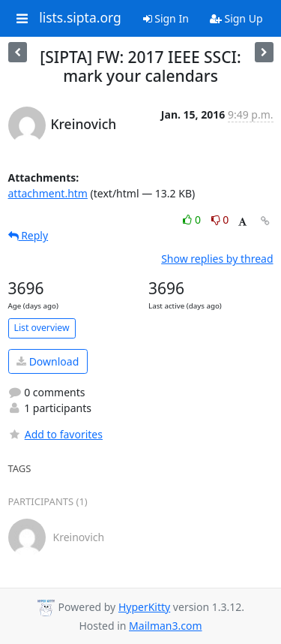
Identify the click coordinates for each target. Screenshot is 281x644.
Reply (28, 235)
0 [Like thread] (193, 220)
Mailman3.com (165, 626)
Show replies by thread (217, 259)
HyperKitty (144, 607)
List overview (42, 328)
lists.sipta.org (80, 18)
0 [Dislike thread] (220, 220)
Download (48, 361)
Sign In (166, 18)
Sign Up (236, 18)
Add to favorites (55, 434)
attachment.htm (48, 193)
